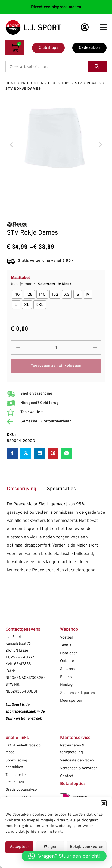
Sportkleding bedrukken (16, 764)
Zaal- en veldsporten (77, 693)
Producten (32, 83)
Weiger (50, 847)
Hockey (66, 685)
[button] (104, 803)
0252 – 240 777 (21, 657)
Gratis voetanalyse (21, 790)
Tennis (66, 645)
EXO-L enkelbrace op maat (23, 749)
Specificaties (61, 489)
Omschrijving (21, 489)
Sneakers (68, 669)
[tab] (24, 491)
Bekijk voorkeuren (87, 847)
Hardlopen (69, 653)
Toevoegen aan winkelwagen (56, 366)
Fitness (66, 677)
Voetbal (66, 638)
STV (79, 83)
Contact (67, 776)
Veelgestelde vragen (77, 760)
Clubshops (59, 83)
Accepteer (19, 847)
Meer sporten (71, 701)
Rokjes (94, 83)
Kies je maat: (41, 284)
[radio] (17, 294)
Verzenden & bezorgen (79, 768)
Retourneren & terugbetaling (72, 749)
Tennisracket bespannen (16, 778)
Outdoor (67, 661)
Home (11, 83)
